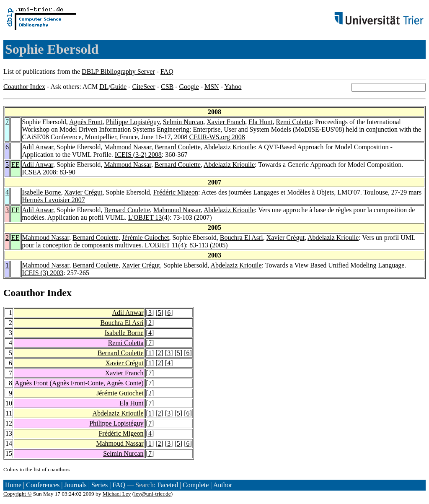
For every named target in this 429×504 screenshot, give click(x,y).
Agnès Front (86, 122)
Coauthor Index (24, 87)
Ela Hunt (260, 122)
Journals (75, 485)
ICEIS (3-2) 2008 (138, 155)
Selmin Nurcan (183, 122)
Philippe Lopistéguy (133, 122)
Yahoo (233, 87)
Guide (118, 87)
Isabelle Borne (42, 192)
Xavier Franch (226, 122)
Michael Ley (117, 494)
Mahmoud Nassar (128, 147)
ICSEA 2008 (39, 172)
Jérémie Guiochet (145, 238)
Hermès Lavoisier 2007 (54, 200)
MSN (212, 87)
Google (189, 87)
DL (104, 87)
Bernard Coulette (178, 147)
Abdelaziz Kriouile (229, 147)
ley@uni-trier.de (152, 494)
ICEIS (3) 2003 (43, 273)
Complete (196, 485)
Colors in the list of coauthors (36, 469)
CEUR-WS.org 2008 (217, 137)
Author (223, 485)
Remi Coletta (294, 122)
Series (99, 485)
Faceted (168, 485)
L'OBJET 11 (161, 245)
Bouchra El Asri (242, 238)
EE (16, 165)
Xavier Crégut (83, 192)
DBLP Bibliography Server (118, 71)
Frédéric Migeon (176, 192)
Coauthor (24, 293)
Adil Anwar (38, 147)
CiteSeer (144, 87)
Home (13, 485)
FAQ (167, 71)
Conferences (43, 485)
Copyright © (18, 494)
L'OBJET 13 (145, 217)
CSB (167, 87)
